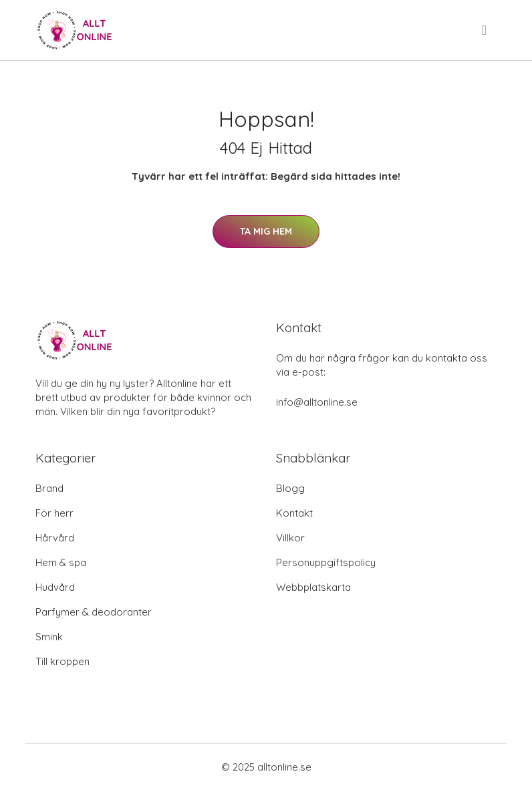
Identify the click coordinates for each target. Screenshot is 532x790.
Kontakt (294, 513)
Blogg (290, 488)
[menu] (485, 30)
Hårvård (55, 538)
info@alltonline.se (317, 402)
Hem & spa (61, 562)
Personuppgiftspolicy (326, 562)
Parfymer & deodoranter (94, 612)
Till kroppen (62, 661)
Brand (49, 488)
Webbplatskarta (313, 587)
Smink (49, 637)
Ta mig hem (266, 231)
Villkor (290, 538)
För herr (54, 513)
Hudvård (55, 587)
